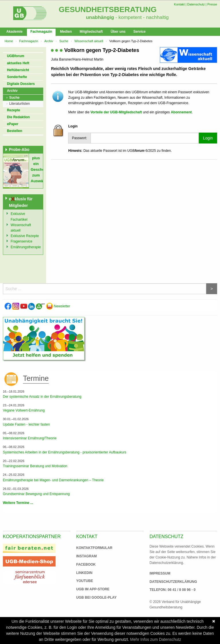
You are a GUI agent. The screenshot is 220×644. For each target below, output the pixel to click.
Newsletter (58, 306)
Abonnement (181, 112)
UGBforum (16, 56)
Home (9, 41)
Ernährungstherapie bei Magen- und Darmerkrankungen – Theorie (53, 480)
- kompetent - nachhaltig (141, 17)
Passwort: (79, 138)
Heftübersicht (18, 70)
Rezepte (13, 110)
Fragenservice (21, 241)
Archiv (49, 41)
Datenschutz (196, 4)
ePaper (13, 124)
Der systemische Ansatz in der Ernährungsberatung (42, 397)
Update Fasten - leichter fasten (26, 424)
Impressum (160, 573)
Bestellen (14, 131)
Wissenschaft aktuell (89, 41)
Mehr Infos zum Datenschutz (156, 639)
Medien (66, 32)
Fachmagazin (41, 32)
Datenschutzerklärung (173, 582)
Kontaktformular (94, 548)
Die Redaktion (18, 117)
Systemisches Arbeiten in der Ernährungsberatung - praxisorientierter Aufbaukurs (65, 452)
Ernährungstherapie (26, 247)
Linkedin (84, 573)
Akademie (14, 32)
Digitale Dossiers (21, 84)
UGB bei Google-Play (91, 598)
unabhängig (100, 17)
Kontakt (179, 4)
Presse (212, 4)
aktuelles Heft (18, 63)
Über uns (118, 32)
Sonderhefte (17, 77)
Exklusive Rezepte (25, 236)
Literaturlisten (19, 104)
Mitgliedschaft (91, 32)
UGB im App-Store (91, 589)
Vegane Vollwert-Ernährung (24, 410)
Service (139, 32)
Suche (64, 41)
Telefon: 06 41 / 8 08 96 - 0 (173, 590)
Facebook (86, 565)
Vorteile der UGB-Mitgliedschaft (116, 112)
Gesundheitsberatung (108, 9)
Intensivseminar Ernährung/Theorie (30, 438)
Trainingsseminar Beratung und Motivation (35, 466)
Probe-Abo (19, 150)
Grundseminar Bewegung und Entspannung (36, 494)
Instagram (87, 556)
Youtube (85, 581)
